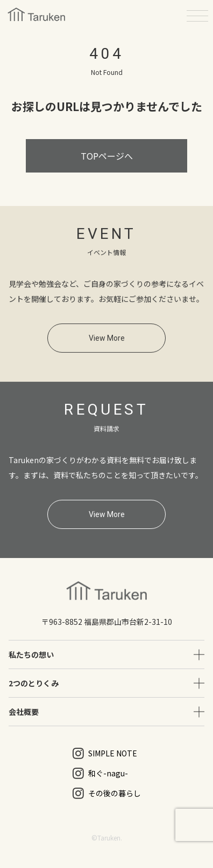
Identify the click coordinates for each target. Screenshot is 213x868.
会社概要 (24, 712)
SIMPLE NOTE (105, 753)
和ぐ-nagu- (100, 773)
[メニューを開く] (197, 16)
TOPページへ (107, 156)
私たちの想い (31, 655)
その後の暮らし (107, 793)
